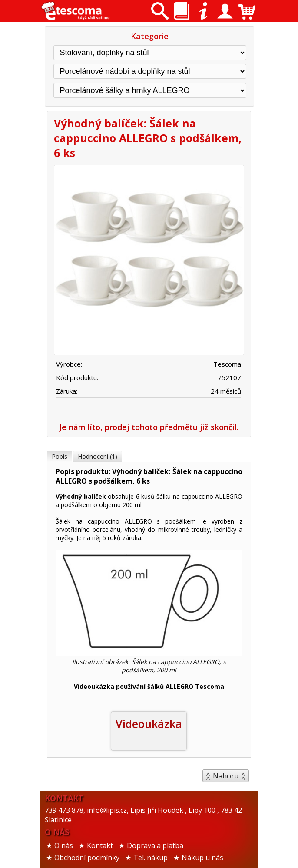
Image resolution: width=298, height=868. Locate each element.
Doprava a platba (155, 845)
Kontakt (100, 845)
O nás (64, 845)
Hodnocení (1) (98, 456)
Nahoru (226, 776)
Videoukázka (149, 724)
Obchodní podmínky (87, 858)
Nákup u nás (202, 858)
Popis (60, 456)
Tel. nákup (151, 858)
